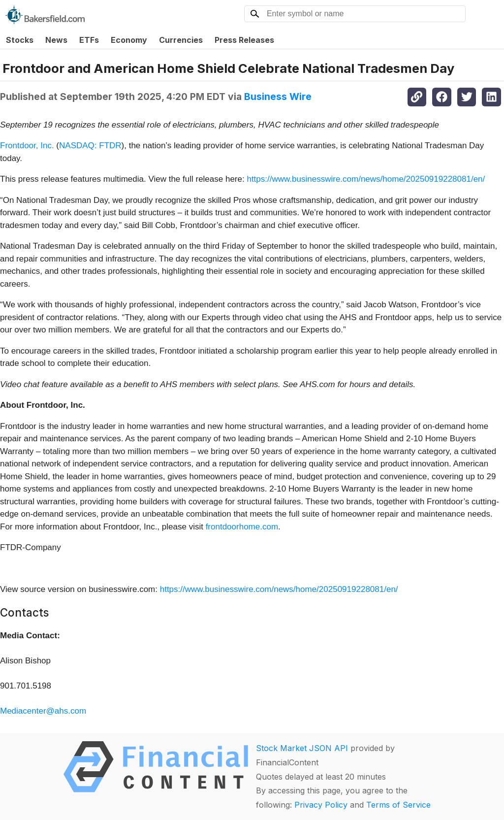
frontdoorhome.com (242, 527)
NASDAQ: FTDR (90, 146)
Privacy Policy (321, 805)
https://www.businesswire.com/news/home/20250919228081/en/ (366, 179)
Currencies (181, 40)
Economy (129, 40)
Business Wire (278, 97)
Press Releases (244, 40)
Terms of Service (398, 805)
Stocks (20, 40)
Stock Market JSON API (302, 748)
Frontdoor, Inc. (28, 146)
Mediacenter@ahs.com (43, 711)
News (56, 40)
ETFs (89, 40)
